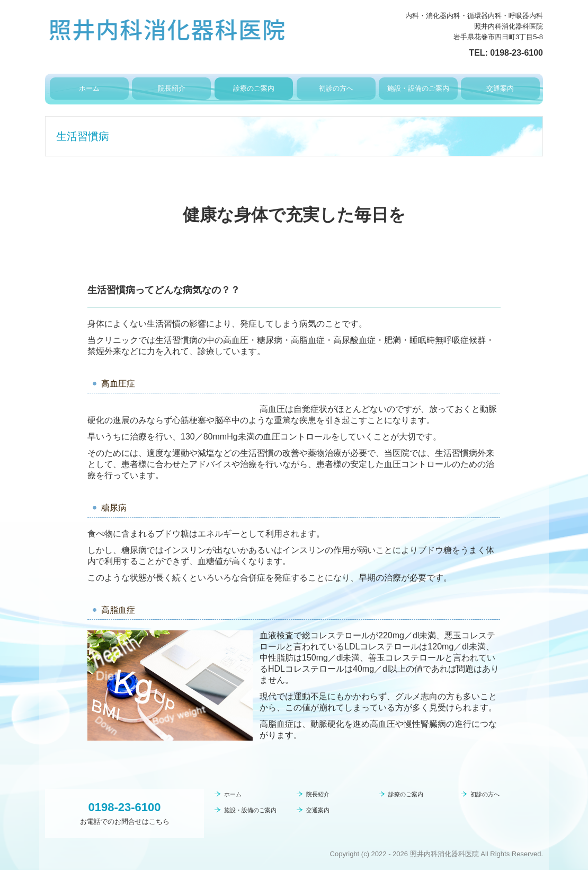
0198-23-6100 (516, 53)
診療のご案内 (254, 88)
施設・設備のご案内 (418, 88)
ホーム (89, 88)
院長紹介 (172, 88)
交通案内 (500, 88)
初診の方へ (336, 88)
